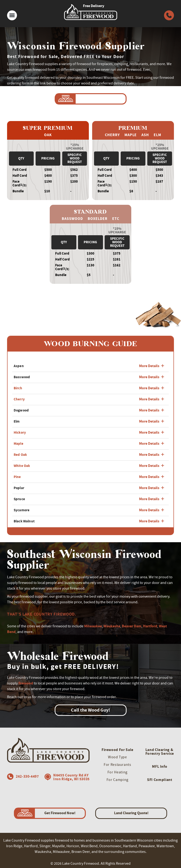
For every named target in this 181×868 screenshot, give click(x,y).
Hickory (20, 432)
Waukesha (112, 626)
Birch (18, 388)
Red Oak (20, 455)
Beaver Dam (132, 626)
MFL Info (160, 766)
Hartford (150, 626)
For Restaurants (117, 765)
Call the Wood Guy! (90, 710)
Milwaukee (93, 626)
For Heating (117, 772)
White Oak (22, 466)
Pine (17, 477)
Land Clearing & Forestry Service (160, 752)
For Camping (117, 780)
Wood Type (117, 757)
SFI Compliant (160, 780)
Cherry (19, 399)
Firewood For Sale (117, 750)
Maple (19, 444)
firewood (26, 683)
